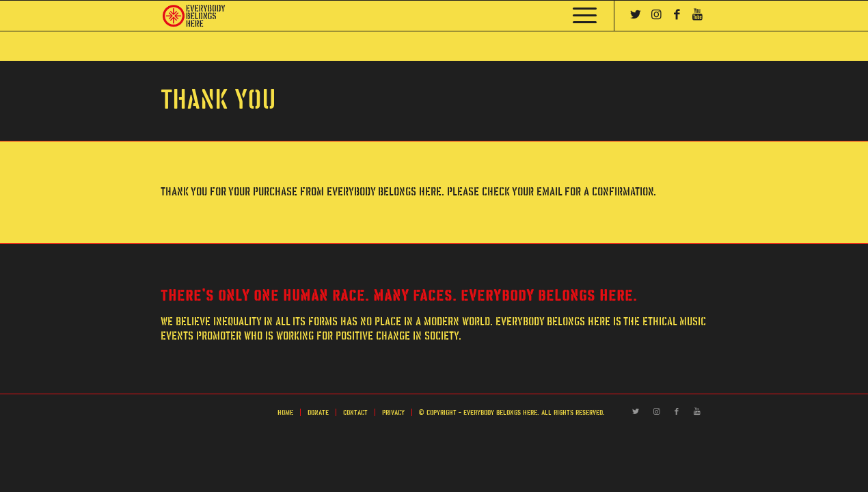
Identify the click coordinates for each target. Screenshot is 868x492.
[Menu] (580, 16)
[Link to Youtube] (697, 15)
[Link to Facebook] (677, 15)
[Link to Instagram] (656, 15)
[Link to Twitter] (636, 15)
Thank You (218, 100)
